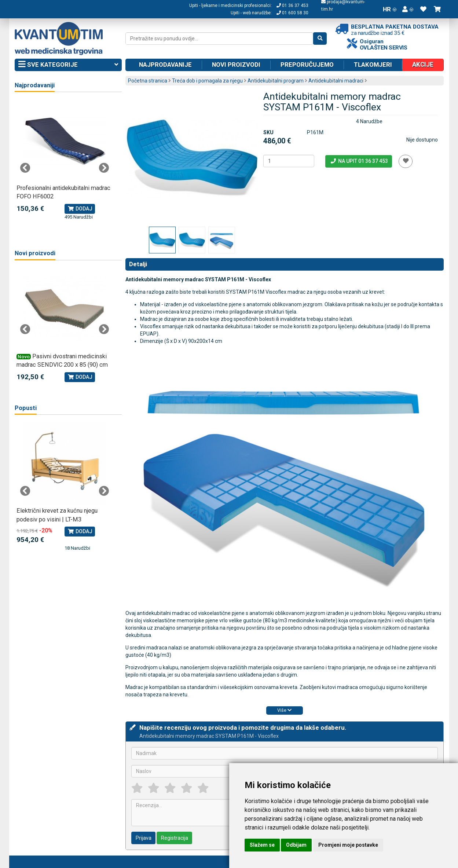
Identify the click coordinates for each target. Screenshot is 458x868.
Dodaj (80, 209)
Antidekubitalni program (276, 81)
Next (104, 168)
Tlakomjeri (373, 65)
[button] (408, 9)
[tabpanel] (65, 160)
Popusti (26, 408)
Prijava (144, 838)
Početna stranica (148, 81)
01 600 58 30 (292, 13)
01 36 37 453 (292, 6)
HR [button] (390, 9)
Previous (25, 168)
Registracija (175, 838)
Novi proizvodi (236, 65)
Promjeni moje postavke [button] (348, 845)
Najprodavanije (165, 65)
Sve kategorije (68, 65)
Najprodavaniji (35, 85)
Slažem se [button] (262, 845)
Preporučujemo (307, 65)
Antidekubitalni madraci (336, 81)
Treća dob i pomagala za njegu (207, 81)
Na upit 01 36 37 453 (359, 161)
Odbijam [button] (296, 845)
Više (284, 710)
